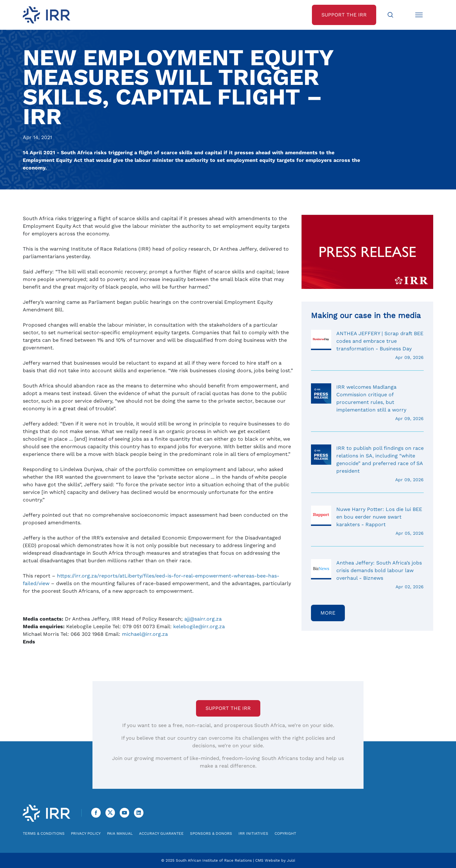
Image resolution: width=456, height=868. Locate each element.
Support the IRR (228, 708)
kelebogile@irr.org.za (199, 626)
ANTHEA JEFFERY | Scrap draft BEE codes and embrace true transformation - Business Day (367, 345)
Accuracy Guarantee (161, 833)
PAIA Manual (120, 833)
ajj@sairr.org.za (203, 619)
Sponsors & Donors (211, 833)
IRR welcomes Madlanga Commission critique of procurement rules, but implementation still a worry (367, 403)
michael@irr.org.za (145, 634)
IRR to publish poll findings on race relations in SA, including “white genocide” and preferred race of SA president (367, 464)
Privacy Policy (86, 833)
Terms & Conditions (44, 833)
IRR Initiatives (253, 833)
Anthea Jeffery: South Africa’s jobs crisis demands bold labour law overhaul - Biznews (367, 575)
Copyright (285, 833)
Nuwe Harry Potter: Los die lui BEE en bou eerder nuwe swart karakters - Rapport (367, 521)
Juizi (291, 860)
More (328, 613)
